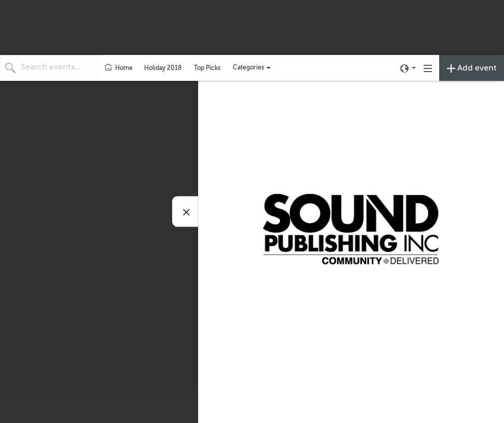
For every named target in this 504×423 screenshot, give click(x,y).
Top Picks (207, 68)
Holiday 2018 (163, 68)
